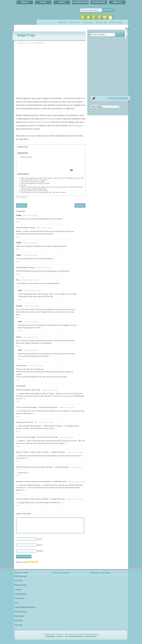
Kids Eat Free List (21, 611)
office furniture (22, 366)
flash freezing (74, 126)
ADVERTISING (50, 636)
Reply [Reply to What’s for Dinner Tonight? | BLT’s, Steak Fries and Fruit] (18, 446)
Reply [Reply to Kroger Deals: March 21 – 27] (18, 431)
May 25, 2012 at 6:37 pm (30, 337)
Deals (25, 2)
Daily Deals (19, 580)
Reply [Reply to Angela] (18, 262)
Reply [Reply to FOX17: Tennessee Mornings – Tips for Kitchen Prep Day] (18, 417)
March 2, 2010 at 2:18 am (44, 268)
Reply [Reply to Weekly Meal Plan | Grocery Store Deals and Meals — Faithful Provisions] (18, 476)
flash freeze (51, 119)
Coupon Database (20, 594)
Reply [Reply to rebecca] (18, 346)
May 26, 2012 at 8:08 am (31, 350)
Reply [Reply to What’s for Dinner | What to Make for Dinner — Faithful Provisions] (18, 461)
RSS (82, 18)
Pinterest (99, 18)
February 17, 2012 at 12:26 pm (77, 482)
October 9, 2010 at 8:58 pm (31, 322)
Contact (74, 22)
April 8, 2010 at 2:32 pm (67, 437)
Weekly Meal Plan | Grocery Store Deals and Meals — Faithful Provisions (43, 467)
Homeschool (80, 2)
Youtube (105, 18)
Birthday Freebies (21, 585)
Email (110, 18)
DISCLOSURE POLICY (76, 636)
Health (117, 2)
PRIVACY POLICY (91, 636)
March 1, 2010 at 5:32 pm (44, 228)
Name (40, 539)
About (62, 22)
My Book (88, 22)
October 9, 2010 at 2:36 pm (32, 306)
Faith (62, 2)
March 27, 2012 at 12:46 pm (75, 499)
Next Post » (80, 205)
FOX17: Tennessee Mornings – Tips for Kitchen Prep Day (37, 407)
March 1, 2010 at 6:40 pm (30, 243)
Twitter (88, 18)
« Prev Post (22, 205)
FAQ (16, 603)
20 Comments (38, 43)
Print (71, 170)
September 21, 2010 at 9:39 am (32, 290)
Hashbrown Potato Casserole (39, 122)
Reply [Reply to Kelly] (20, 300)
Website (40, 551)
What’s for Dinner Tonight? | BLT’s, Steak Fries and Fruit (37, 437)
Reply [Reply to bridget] (18, 222)
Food (43, 2)
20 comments (22, 197)
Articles (101, 22)
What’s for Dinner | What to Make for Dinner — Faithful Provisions (41, 452)
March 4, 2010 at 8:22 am (67, 407)
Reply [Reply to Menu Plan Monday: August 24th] (18, 402)
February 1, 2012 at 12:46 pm (75, 452)
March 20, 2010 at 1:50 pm (46, 422)
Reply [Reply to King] (18, 287)
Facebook (94, 18)
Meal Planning (19, 616)
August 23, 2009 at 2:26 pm (50, 390)
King (18, 280)
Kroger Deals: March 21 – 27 (27, 422)
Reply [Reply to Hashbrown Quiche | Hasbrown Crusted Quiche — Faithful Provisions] (18, 493)
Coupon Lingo (19, 598)
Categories (18, 589)
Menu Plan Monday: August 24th (28, 390)
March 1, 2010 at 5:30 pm (30, 215)
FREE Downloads (21, 576)
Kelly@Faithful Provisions (26, 228)
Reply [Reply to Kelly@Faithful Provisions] (18, 237)
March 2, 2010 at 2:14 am (30, 255)
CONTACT (60, 636)
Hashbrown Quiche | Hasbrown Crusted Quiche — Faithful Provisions (41, 481)
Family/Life (99, 2)
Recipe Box (18, 620)
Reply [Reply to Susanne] (18, 318)
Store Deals (18, 625)
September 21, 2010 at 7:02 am (30, 280)
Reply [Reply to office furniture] (18, 380)
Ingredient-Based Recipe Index (25, 607)
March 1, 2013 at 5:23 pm (36, 366)
